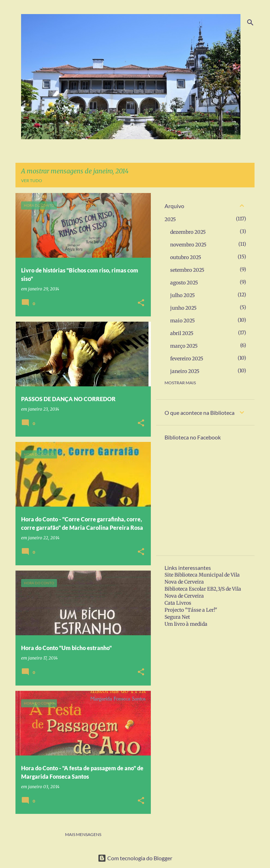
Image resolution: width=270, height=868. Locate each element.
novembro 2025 (188, 245)
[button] (141, 303)
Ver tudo (32, 181)
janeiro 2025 (185, 371)
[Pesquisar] (250, 22)
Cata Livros (178, 603)
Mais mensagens (83, 834)
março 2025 (184, 346)
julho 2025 (182, 295)
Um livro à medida (186, 624)
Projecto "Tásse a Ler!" (191, 610)
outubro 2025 (186, 257)
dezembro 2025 (188, 232)
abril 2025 (182, 333)
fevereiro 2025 (187, 359)
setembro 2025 (187, 270)
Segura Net (177, 617)
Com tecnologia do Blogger (135, 858)
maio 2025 (182, 321)
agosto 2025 (184, 283)
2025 (170, 219)
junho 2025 (183, 308)
